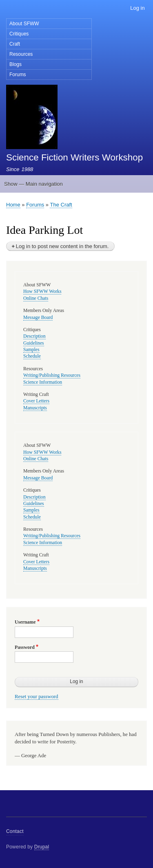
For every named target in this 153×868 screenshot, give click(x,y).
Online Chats (36, 298)
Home (13, 205)
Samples (31, 350)
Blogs (16, 64)
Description (34, 336)
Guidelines (34, 343)
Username (25, 622)
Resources (21, 54)
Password (25, 647)
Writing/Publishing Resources (52, 375)
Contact (15, 831)
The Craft (61, 205)
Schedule (32, 356)
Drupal (42, 847)
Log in (137, 8)
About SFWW (24, 24)
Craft (15, 44)
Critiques (19, 34)
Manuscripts (35, 408)
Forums (18, 75)
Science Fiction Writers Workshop (74, 157)
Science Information (43, 382)
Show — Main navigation (33, 184)
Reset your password (37, 697)
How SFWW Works (42, 291)
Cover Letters (36, 401)
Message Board (38, 318)
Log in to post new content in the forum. (62, 246)
